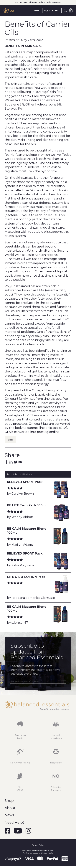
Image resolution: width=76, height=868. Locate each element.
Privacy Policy (38, 845)
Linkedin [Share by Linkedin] (11, 462)
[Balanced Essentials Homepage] (9, 10)
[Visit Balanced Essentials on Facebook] (7, 831)
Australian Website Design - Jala (38, 853)
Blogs (10, 440)
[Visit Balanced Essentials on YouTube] (18, 831)
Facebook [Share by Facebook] (6, 462)
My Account (52, 10)
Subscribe (64, 681)
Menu (37, 10)
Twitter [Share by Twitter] (16, 462)
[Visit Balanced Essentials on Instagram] (28, 831)
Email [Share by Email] (20, 462)
